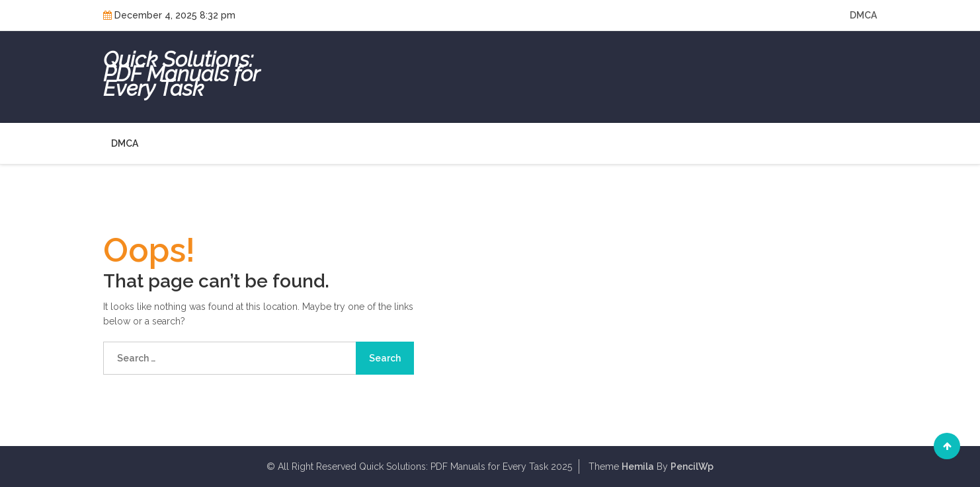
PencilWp (692, 467)
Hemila (638, 467)
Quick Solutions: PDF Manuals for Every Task (181, 74)
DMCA (863, 15)
